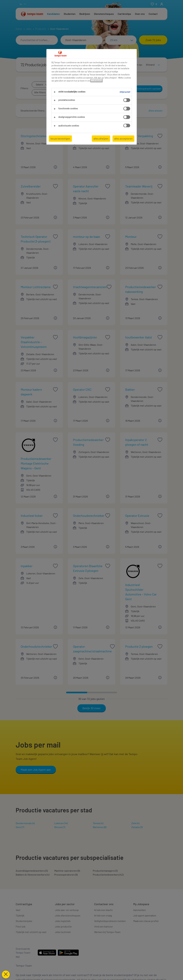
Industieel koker (32, 516)
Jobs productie (63, 926)
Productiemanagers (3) (105, 871)
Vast (18, 910)
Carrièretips (124, 14)
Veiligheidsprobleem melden (110, 921)
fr (25, 4)
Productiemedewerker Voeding (89, 442)
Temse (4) (98, 823)
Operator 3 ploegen (86, 136)
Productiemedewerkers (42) (108, 875)
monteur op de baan (87, 237)
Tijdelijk (20, 915)
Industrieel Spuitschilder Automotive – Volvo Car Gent (141, 592)
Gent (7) (20, 827)
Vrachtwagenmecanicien (90, 287)
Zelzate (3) (137, 827)
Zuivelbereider (31, 186)
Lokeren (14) (61, 823)
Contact (153, 14)
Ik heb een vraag (103, 915)
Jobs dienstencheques (68, 915)
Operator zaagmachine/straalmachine (92, 649)
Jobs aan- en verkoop (67, 910)
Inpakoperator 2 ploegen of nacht (141, 442)
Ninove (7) (60, 827)
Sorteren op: (136, 65)
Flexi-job (21, 926)
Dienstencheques (104, 14)
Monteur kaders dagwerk (37, 392)
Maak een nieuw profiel (146, 921)
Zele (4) (135, 823)
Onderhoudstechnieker (89, 516)
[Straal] (121, 40)
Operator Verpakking (139, 136)
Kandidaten (53, 14)
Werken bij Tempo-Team (107, 932)
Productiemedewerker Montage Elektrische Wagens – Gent (37, 463)
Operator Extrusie (137, 516)
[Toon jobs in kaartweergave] (123, 65)
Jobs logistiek (63, 921)
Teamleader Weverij (139, 186)
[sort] (152, 63)
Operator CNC (82, 389)
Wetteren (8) (100, 827)
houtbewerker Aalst (139, 337)
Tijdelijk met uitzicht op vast (31, 932)
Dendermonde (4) (25, 823)
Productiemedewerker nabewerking (141, 289)
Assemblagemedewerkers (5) (32, 871)
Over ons (140, 14)
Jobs (29, 29)
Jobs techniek (63, 932)
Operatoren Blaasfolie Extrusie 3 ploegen (89, 568)
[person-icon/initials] (162, 4)
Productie (41, 29)
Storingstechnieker (34, 136)
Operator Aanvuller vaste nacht (89, 189)
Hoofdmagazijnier (85, 337)
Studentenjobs (24, 921)
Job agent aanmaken (145, 915)
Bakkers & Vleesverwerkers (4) (32, 875)
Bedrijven (85, 14)
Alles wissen (156, 110)
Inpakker (27, 566)
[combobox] (37, 40)
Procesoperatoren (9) (66, 875)
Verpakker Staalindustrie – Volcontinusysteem (37, 342)
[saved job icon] (55, 136)
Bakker (130, 389)
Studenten (70, 14)
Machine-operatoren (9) (67, 871)
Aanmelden (140, 910)
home (19, 29)
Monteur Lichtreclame (36, 287)
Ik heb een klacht (103, 910)
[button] (65, 111)
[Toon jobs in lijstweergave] (118, 65)
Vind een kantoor (104, 926)
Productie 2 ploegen (139, 646)
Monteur (131, 237)
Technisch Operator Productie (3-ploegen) (37, 239)
